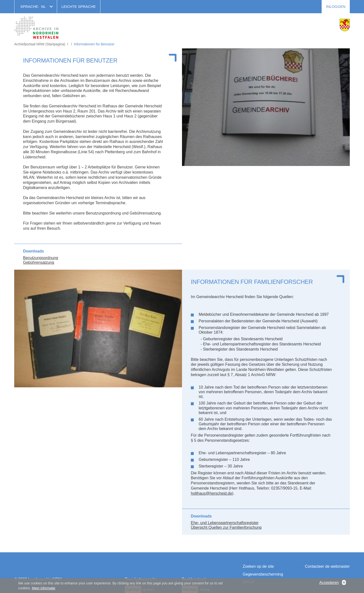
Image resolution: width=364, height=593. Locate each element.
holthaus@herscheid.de (211, 493)
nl (43, 6)
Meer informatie (44, 589)
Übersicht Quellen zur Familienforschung (226, 527)
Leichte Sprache (79, 6)
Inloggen (336, 6)
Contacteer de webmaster (327, 566)
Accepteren (329, 583)
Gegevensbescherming (263, 574)
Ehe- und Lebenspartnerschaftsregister (225, 523)
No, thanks (344, 583)
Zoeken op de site (258, 566)
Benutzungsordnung (41, 258)
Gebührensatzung (39, 262)
